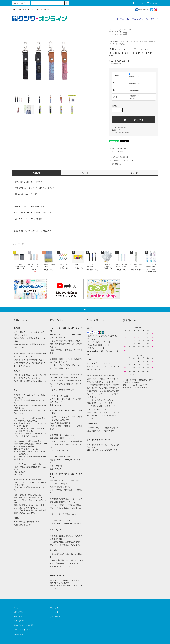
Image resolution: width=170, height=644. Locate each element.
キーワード (118, 33)
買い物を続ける (116, 164)
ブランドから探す (44, 10)
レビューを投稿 (116, 151)
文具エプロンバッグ (120, 31)
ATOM (21, 634)
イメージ (85, 173)
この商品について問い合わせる (121, 160)
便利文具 (125, 35)
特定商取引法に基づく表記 (121, 133)
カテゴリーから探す (27, 10)
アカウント (138, 3)
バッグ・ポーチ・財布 (121, 29)
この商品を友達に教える (119, 157)
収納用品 (125, 33)
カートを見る (55, 612)
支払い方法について (21, 612)
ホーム (15, 10)
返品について (116, 130)
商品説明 (36, 173)
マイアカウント (56, 608)
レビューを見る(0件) (118, 148)
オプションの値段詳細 (119, 127)
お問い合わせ (141, 10)
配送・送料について (21, 617)
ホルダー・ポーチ (133, 29)
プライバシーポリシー (22, 630)
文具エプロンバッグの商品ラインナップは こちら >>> (34, 231)
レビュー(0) (134, 173)
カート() (152, 3)
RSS (15, 634)
